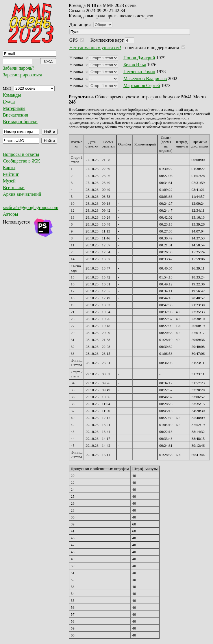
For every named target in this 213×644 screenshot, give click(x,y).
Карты (9, 168)
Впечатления (15, 115)
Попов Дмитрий (139, 58)
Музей (9, 181)
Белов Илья (135, 65)
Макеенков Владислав (145, 79)
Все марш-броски (20, 122)
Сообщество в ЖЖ (21, 161)
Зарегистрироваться (22, 75)
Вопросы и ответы (21, 154)
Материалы (14, 108)
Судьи (9, 102)
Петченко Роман (139, 72)
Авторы (10, 214)
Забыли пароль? (18, 68)
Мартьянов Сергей (142, 85)
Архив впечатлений (22, 194)
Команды (12, 95)
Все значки (14, 188)
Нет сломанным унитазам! (95, 48)
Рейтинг (11, 174)
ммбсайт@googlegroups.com (31, 207)
